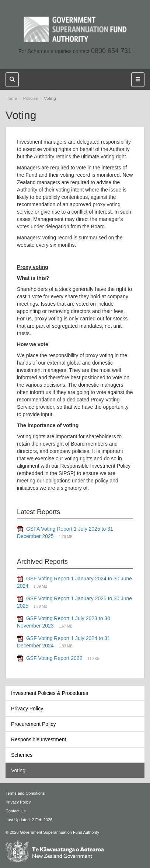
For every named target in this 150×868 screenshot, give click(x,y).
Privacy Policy (27, 709)
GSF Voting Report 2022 (54, 658)
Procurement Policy (33, 724)
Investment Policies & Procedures (50, 693)
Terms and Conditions (25, 793)
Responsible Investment (39, 739)
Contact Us (15, 811)
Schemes (22, 755)
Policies (31, 98)
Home (11, 98)
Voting (18, 770)
